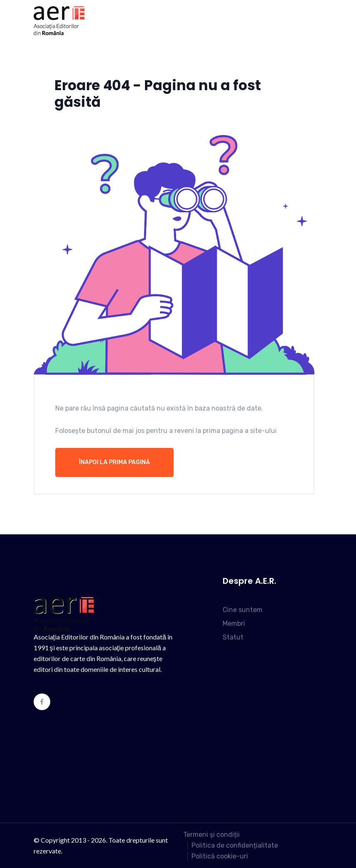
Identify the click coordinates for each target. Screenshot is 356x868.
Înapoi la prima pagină (114, 462)
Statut (233, 637)
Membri (234, 623)
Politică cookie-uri (220, 856)
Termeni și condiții (211, 835)
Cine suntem (243, 610)
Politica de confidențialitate (235, 845)
